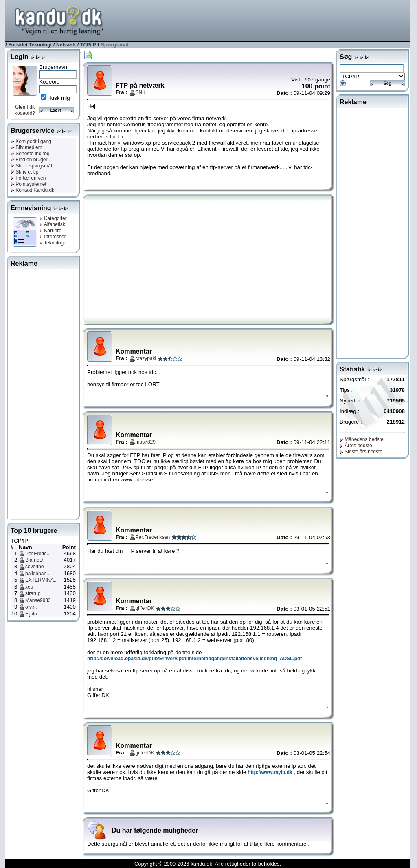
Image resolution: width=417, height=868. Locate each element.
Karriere (50, 231)
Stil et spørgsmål (31, 166)
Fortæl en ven (28, 178)
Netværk (66, 45)
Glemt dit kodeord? (25, 110)
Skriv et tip (24, 172)
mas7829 (146, 442)
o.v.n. (31, 607)
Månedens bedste (362, 439)
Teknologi (40, 45)
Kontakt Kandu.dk (32, 190)
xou (29, 587)
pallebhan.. (37, 574)
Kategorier (53, 218)
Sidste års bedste (361, 452)
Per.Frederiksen (153, 537)
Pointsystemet (29, 184)
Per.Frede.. (37, 554)
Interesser (53, 237)
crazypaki (146, 358)
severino (34, 567)
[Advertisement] (262, 20)
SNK (141, 92)
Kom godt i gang (31, 141)
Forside (17, 45)
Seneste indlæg (30, 154)
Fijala (31, 614)
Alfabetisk (52, 224)
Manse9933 (38, 600)
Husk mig (59, 98)
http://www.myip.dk (270, 772)
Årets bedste (356, 446)
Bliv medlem (26, 147)
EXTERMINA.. (41, 580)
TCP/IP (88, 45)
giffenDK (145, 608)
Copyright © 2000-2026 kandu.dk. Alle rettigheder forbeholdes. (208, 864)
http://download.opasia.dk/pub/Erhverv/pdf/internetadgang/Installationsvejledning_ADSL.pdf (194, 659)
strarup (33, 593)
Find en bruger (29, 160)
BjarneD (34, 560)
